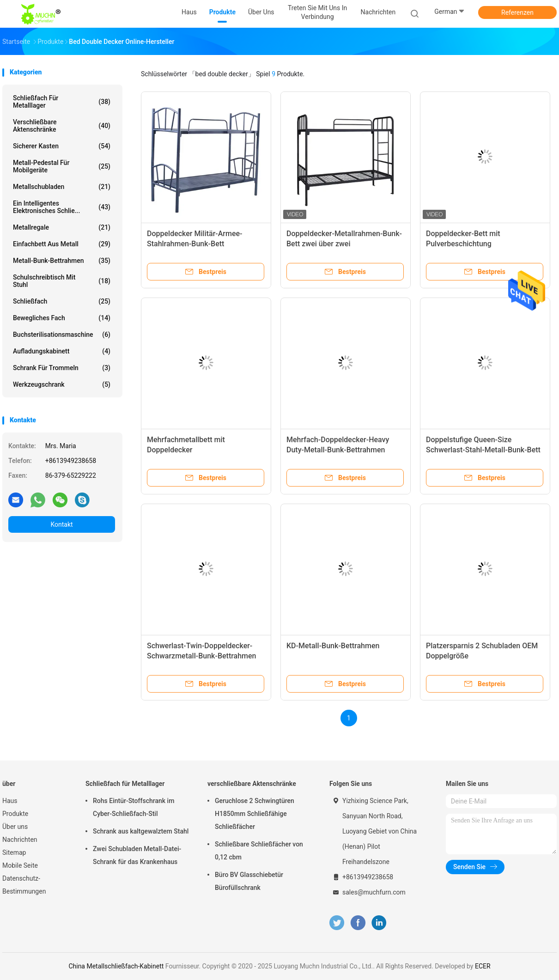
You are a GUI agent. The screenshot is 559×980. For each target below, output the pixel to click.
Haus (10, 801)
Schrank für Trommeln (62, 368)
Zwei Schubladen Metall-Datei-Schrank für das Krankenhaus (137, 855)
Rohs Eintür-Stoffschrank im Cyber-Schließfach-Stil (134, 807)
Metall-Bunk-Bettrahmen (62, 261)
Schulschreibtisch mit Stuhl (62, 281)
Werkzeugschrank (62, 384)
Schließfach (62, 301)
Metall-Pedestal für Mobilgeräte (62, 166)
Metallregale (62, 227)
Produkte (15, 814)
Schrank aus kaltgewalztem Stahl (141, 831)
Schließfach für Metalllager (62, 102)
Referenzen (517, 12)
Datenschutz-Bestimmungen (24, 885)
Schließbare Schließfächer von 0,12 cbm (259, 851)
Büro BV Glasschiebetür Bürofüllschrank (249, 881)
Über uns (15, 827)
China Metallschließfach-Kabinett (116, 966)
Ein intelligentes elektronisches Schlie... (62, 207)
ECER (483, 966)
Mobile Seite (20, 865)
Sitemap (14, 852)
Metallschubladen (62, 187)
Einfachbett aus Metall (62, 244)
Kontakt (61, 524)
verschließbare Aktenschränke (62, 126)
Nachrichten (20, 840)
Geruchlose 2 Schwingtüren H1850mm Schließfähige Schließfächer (255, 814)
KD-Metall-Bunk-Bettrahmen (333, 646)
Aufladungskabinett (62, 351)
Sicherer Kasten (62, 146)
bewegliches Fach (62, 318)
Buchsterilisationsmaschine (62, 335)
